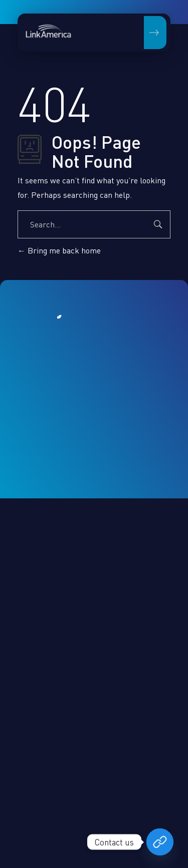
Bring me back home (59, 250)
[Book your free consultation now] (160, 842)
